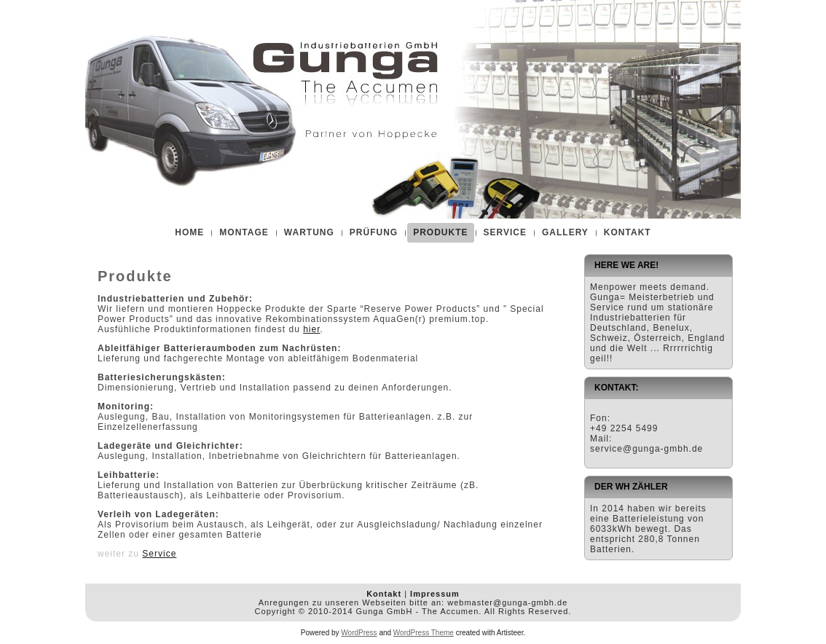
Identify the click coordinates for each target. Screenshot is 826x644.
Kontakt (384, 594)
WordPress (359, 633)
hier (311, 329)
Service (159, 554)
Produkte (135, 276)
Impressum (435, 594)
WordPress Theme (424, 633)
